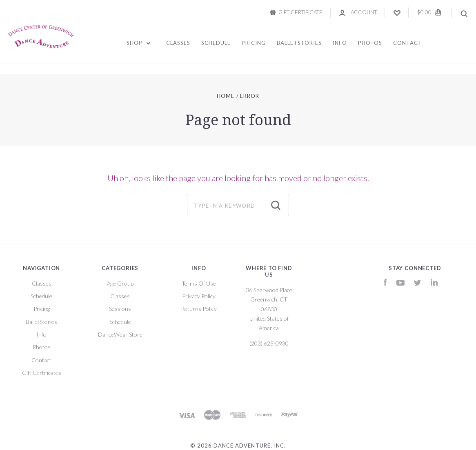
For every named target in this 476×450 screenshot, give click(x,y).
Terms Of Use (199, 283)
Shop (139, 43)
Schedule (216, 43)
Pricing (254, 43)
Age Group (120, 283)
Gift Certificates (42, 373)
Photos (370, 43)
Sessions (120, 309)
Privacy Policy (199, 296)
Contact (408, 43)
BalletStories (299, 43)
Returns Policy (199, 309)
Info (340, 43)
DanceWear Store (120, 334)
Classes (178, 43)
